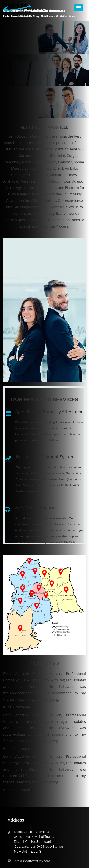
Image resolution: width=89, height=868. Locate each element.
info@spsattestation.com (32, 861)
